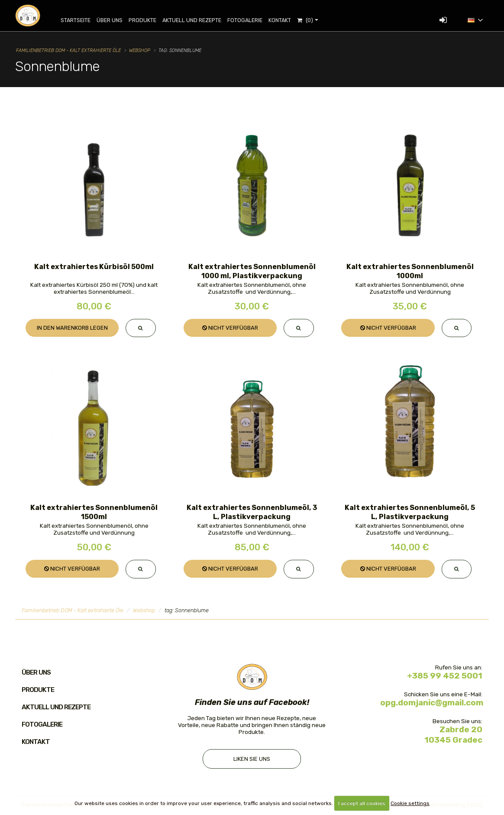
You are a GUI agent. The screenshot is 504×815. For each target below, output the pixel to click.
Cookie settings (410, 803)
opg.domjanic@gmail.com (432, 703)
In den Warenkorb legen (72, 328)
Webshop (140, 50)
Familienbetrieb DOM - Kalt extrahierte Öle (68, 50)
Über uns (116, 20)
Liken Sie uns (252, 760)
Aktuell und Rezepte (198, 20)
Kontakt (286, 20)
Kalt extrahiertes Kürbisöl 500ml (94, 267)
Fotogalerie (251, 20)
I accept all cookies (362, 803)
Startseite (82, 20)
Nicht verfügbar (230, 328)
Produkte (149, 20)
